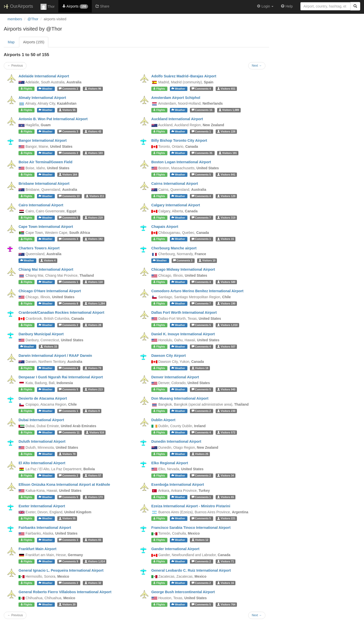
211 (95, 196)
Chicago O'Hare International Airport (50, 291)
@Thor (33, 19)
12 (200, 540)
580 (226, 282)
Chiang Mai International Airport (46, 269)
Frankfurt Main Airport (37, 549)
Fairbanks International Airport (45, 528)
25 (200, 454)
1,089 (229, 110)
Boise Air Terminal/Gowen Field (45, 162)
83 (93, 540)
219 (94, 218)
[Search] (355, 6)
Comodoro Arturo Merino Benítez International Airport (197, 291)
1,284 (95, 303)
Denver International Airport (175, 377)
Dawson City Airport (169, 356)
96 (93, 89)
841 (226, 175)
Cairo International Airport (41, 205)
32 (93, 583)
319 (226, 218)
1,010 (227, 325)
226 (226, 131)
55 (67, 110)
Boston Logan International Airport (181, 162)
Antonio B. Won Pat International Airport (53, 119)
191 (228, 153)
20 (67, 604)
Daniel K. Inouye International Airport (183, 334)
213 (94, 389)
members (15, 19)
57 (93, 475)
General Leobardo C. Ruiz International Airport (191, 570)
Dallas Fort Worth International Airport (184, 312)
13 (70, 196)
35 (202, 153)
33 (49, 347)
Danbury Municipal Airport (41, 334)
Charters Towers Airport (39, 248)
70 (67, 454)
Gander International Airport (175, 549)
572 (226, 432)
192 (94, 239)
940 (226, 389)
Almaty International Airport (42, 98)
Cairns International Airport (175, 184)
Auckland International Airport (177, 119)
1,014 (95, 561)
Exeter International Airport (42, 506)
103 (94, 153)
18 (200, 368)
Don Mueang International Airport (180, 398)
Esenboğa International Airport (178, 485)
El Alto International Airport (42, 463)
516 (95, 432)
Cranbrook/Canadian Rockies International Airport (61, 312)
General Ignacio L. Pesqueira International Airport (61, 570)
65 (226, 497)
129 (226, 196)
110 (94, 282)
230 (226, 411)
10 (207, 260)
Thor (48, 7)
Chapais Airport (165, 227)
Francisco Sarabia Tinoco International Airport (191, 528)
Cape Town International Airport (46, 227)
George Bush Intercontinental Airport (183, 592)
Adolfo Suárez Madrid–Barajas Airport (184, 76)
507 (226, 347)
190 (226, 303)
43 (93, 131)
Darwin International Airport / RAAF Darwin (55, 356)
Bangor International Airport (43, 140)
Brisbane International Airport (44, 184)
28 (93, 325)
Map (11, 42)
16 (226, 583)
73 (93, 368)
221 (226, 519)
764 (226, 604)
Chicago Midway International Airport (183, 269)
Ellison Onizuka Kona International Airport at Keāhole (64, 485)
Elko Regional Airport (170, 463)
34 (226, 475)
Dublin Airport (163, 420)
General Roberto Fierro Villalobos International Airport (65, 592)
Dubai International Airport (41, 420)
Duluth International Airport (42, 441)
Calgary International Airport (176, 205)
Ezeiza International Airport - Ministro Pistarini (191, 506)
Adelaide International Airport (44, 76)
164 (68, 175)
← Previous (15, 66)
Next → (257, 66)
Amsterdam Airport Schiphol (176, 98)
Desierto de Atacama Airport (43, 398)
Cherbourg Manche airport (174, 248)
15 (202, 110)
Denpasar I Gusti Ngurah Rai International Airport (61, 377)
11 (70, 432)
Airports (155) (34, 42)
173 (94, 497)
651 (226, 89)
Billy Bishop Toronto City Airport (179, 140)
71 (226, 561)
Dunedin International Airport (176, 441)
